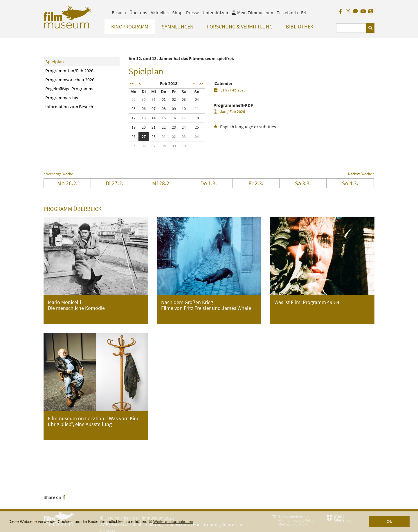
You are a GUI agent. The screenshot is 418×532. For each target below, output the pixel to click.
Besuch (119, 12)
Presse (193, 12)
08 (164, 109)
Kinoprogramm (130, 27)
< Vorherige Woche (58, 174)
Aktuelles (160, 12)
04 (197, 99)
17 (184, 118)
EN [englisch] (304, 12)
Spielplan (55, 62)
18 (197, 118)
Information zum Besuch (69, 107)
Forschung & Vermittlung (240, 27)
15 (164, 118)
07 (154, 109)
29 (134, 99)
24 (184, 127)
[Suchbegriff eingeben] (351, 28)
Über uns (138, 12)
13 (144, 118)
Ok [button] (389, 522)
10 (184, 109)
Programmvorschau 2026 (70, 80)
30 (144, 99)
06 (144, 109)
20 (144, 127)
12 (134, 118)
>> (201, 84)
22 (164, 127)
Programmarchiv (62, 98)
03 (184, 99)
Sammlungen (178, 27)
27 (144, 136)
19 (134, 127)
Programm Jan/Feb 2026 (69, 71)
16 (174, 118)
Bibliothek (300, 27)
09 (174, 109)
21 (154, 127)
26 (134, 136)
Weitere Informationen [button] (173, 522)
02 (174, 99)
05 (134, 109)
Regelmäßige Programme (70, 89)
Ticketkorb (287, 12)
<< (132, 84)
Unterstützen (215, 12)
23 (174, 127)
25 (197, 127)
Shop (177, 12)
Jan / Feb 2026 (230, 90)
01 (164, 99)
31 (154, 99)
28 (154, 136)
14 (154, 118)
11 (197, 109)
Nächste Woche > (361, 174)
